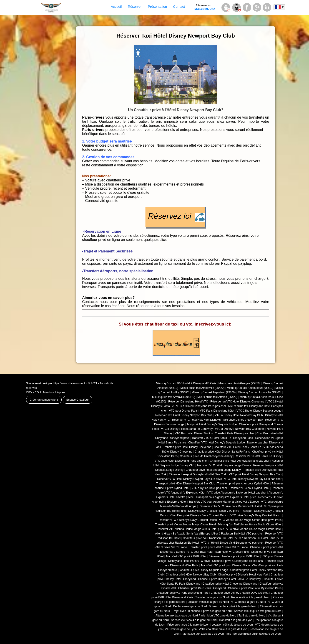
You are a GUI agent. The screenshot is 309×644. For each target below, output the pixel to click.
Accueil (116, 6)
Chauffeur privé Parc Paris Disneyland (202, 588)
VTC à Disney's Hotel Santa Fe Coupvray (187, 429)
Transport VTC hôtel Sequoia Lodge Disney (224, 465)
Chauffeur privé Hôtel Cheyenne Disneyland (230, 584)
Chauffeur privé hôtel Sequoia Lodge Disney (213, 470)
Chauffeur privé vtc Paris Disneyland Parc (182, 593)
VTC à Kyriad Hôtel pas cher (209, 488)
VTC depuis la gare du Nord (249, 602)
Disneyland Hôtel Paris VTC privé (189, 561)
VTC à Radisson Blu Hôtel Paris (255, 538)
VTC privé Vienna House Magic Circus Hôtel (254, 529)
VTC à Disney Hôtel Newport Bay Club (239, 415)
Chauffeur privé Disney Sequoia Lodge (204, 570)
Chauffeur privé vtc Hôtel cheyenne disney (206, 456)
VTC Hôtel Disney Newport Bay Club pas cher (253, 479)
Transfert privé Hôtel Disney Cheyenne (187, 447)
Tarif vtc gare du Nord (252, 616)
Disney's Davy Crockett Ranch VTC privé (214, 511)
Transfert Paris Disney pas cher (235, 433)
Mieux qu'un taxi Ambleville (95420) (203, 388)
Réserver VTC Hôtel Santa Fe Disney (258, 456)
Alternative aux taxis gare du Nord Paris (180, 616)
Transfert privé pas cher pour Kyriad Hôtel (243, 484)
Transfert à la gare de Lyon (235, 620)
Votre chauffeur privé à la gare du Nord (233, 606)
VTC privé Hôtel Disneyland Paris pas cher (181, 461)
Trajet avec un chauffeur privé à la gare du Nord (202, 611)
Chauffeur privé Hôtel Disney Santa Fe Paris (222, 452)
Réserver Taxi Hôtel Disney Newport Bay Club (184, 415)
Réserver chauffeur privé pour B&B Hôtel (234, 556)
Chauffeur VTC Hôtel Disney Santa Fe (237, 447)
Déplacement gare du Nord (190, 606)
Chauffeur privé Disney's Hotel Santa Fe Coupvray (230, 579)
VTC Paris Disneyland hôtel (217, 411)
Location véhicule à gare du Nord (208, 602)
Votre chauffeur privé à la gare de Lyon (223, 629)
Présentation (157, 6)
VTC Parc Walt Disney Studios (194, 433)
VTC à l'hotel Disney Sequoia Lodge (259, 411)
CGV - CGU (34, 392)
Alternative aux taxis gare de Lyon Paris (206, 634)
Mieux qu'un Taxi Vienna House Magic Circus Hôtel (250, 524)
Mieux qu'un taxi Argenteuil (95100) (214, 392)
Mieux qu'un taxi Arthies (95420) (217, 397)
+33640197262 (204, 7)
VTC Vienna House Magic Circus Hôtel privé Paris (250, 520)
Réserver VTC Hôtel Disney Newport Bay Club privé (190, 479)
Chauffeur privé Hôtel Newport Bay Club (191, 575)
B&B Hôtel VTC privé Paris (232, 552)
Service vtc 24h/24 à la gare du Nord (194, 620)
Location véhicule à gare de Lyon (232, 625)
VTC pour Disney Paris (183, 411)
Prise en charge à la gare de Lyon (188, 625)
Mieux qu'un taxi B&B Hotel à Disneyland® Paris (186, 383)
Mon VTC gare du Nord (222, 616)
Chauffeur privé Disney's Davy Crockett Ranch (199, 515)
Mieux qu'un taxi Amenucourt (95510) (250, 388)
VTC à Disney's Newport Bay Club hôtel (240, 429)
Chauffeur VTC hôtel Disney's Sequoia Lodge (216, 443)
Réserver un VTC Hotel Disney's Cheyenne (237, 402)
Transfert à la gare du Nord (212, 597)
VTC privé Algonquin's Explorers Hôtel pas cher (237, 493)
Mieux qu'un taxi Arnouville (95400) (260, 392)
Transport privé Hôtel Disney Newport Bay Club (186, 484)
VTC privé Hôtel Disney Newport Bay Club (255, 474)
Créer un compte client (44, 400)
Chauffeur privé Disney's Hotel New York (243, 575)
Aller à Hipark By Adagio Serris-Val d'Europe (183, 534)
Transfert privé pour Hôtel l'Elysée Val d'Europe (219, 547)
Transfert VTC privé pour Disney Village (225, 565)
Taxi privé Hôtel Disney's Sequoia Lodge (212, 424)
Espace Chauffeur (78, 400)
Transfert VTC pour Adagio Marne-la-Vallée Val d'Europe (224, 502)
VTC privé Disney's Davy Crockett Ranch (256, 515)
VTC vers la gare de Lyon (181, 629)
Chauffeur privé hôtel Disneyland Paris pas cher (240, 461)
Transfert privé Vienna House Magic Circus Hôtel (185, 524)
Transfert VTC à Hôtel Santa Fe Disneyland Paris (222, 438)
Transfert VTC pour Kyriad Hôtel (249, 488)
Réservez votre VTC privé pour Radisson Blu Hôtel (230, 506)
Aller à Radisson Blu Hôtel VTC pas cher (238, 534)
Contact (179, 6)
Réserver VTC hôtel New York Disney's (196, 420)
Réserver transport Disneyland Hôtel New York (198, 474)
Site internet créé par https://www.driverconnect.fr (57, 383)
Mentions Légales (54, 392)
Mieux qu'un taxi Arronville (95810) (174, 397)
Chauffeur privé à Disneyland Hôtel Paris (237, 561)
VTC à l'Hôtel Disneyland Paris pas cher (201, 406)
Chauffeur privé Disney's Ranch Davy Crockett (240, 593)
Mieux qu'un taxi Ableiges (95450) (240, 383)
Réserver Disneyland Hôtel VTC (188, 402)
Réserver (135, 6)
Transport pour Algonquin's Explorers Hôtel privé (226, 497)
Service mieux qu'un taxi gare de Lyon (257, 634)
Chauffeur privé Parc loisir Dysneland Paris (255, 588)
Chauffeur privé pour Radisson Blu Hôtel (208, 538)
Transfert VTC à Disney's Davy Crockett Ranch (188, 520)
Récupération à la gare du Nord (251, 597)
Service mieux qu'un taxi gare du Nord (258, 611)
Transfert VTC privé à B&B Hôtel (186, 556)
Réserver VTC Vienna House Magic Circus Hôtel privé (190, 529)
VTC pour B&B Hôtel (200, 552)
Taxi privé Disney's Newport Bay (243, 420)
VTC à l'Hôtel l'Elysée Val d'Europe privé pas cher (232, 543)
